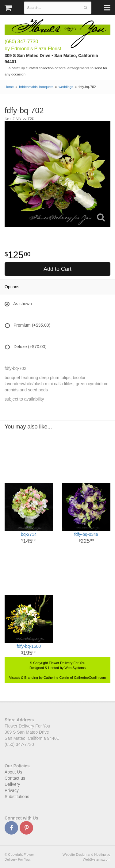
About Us (13, 772)
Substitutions (17, 797)
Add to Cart (57, 269)
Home (9, 87)
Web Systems (75, 668)
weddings (66, 87)
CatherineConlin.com (90, 678)
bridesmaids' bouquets (36, 87)
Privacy (12, 790)
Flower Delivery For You (67, 663)
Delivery (12, 784)
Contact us (15, 778)
